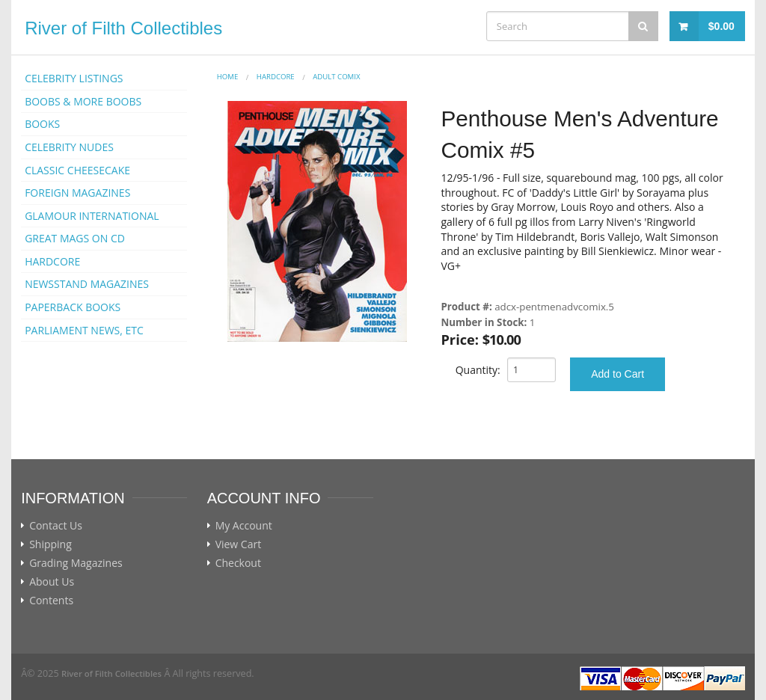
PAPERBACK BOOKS (73, 307)
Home (228, 77)
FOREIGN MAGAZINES (77, 193)
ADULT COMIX (336, 77)
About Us (52, 582)
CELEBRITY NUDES (69, 147)
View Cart (239, 544)
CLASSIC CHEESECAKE (77, 170)
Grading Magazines (76, 563)
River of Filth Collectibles (123, 28)
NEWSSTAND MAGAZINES (87, 284)
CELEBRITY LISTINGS (74, 78)
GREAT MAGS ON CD (75, 238)
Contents (51, 601)
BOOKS (42, 124)
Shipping (50, 544)
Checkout (238, 563)
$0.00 (721, 26)
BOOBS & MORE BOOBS (83, 101)
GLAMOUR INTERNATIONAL (92, 216)
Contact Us (56, 526)
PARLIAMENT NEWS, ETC (84, 330)
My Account (244, 526)
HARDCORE (52, 261)
